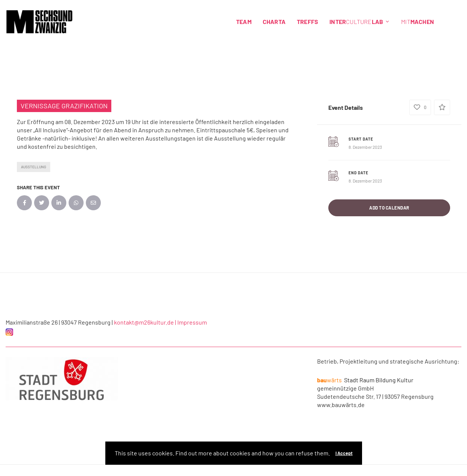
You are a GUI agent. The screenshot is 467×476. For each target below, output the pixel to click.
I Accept (344, 453)
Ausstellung (34, 167)
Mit (418, 22)
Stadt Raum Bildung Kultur (365, 380)
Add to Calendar (389, 208)
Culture (360, 22)
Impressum (192, 322)
